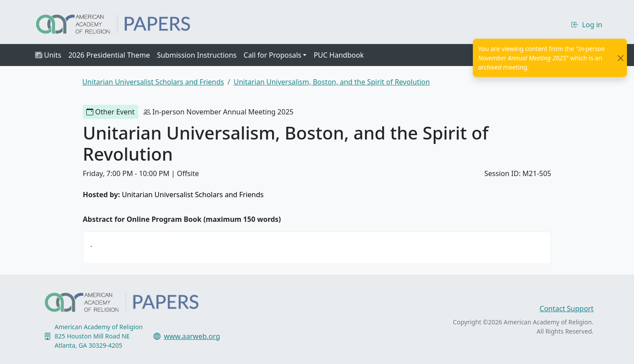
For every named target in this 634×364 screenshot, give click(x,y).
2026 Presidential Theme (109, 55)
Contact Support (567, 309)
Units (48, 55)
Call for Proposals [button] (272, 55)
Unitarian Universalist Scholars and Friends (193, 195)
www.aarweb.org (192, 336)
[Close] (621, 58)
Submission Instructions (197, 55)
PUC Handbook (339, 55)
